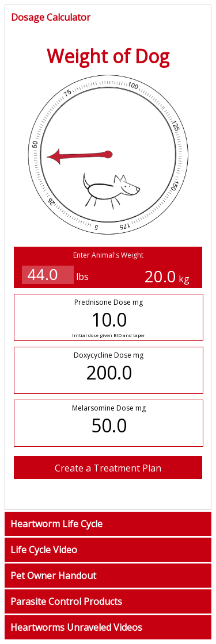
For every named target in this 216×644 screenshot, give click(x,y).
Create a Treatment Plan (108, 468)
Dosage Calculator (51, 17)
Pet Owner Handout (53, 576)
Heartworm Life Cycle (56, 524)
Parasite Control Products (66, 601)
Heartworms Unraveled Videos (76, 627)
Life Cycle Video (44, 550)
